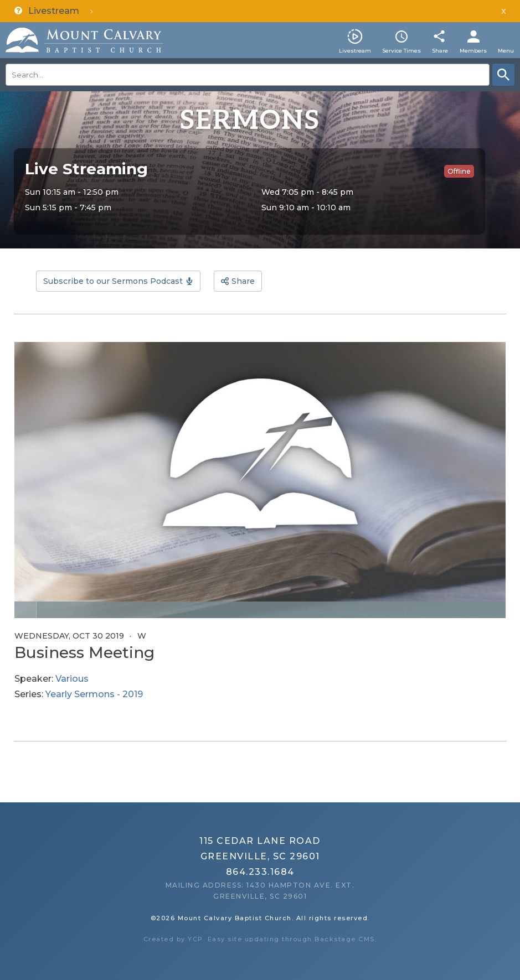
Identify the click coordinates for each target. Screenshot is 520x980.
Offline (459, 171)
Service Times (401, 51)
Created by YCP (173, 939)
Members (473, 51)
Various (72, 679)
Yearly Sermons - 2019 (94, 694)
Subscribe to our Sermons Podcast (113, 281)
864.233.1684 (260, 872)
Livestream (355, 51)
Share (440, 51)
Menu (506, 51)
